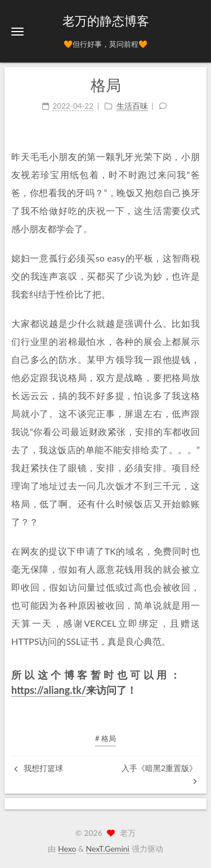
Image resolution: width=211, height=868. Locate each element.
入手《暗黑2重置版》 (159, 774)
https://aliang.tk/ (49, 690)
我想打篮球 (39, 768)
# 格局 (105, 738)
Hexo (67, 849)
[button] (17, 31)
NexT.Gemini (108, 849)
